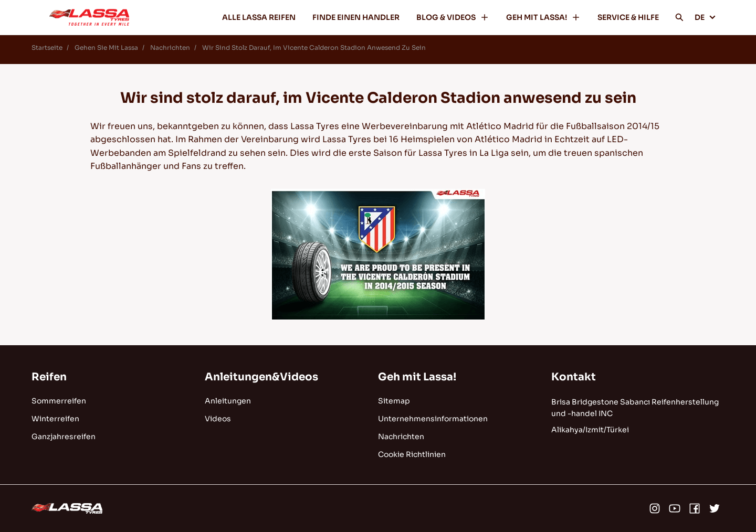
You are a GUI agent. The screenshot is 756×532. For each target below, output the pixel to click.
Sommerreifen (59, 401)
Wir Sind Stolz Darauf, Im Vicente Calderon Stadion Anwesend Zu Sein (314, 47)
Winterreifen (55, 419)
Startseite (47, 47)
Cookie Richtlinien (412, 454)
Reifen (49, 377)
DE (705, 17)
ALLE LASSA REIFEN (259, 17)
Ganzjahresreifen (64, 437)
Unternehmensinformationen (433, 419)
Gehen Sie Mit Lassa (106, 47)
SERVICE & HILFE (628, 17)
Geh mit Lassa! (417, 377)
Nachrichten (170, 47)
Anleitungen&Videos (261, 377)
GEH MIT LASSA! (543, 17)
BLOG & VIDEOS (453, 17)
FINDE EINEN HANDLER (356, 17)
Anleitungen (228, 401)
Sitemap (394, 401)
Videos (218, 419)
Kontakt (574, 377)
